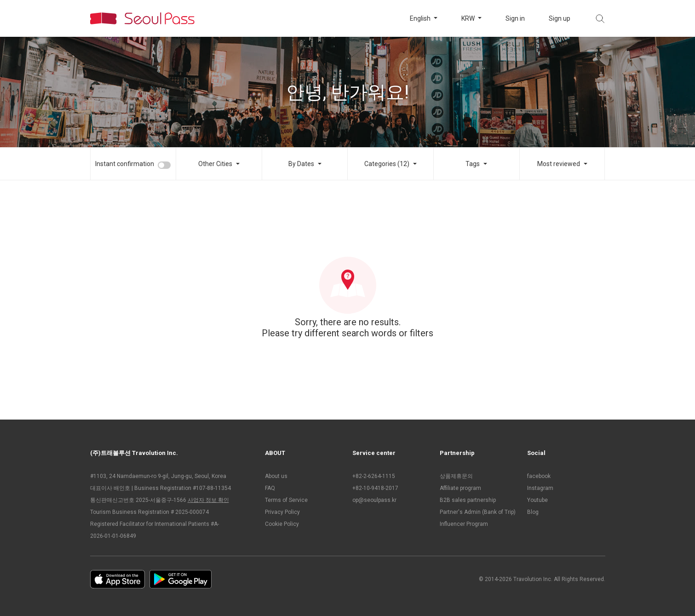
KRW (469, 18)
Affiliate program (460, 488)
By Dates (301, 164)
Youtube (537, 500)
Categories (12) (387, 164)
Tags (473, 164)
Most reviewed (559, 164)
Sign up (560, 18)
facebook (539, 476)
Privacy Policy (282, 512)
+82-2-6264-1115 (374, 476)
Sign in (515, 18)
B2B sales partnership (468, 500)
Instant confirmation (125, 164)
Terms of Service (286, 500)
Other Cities (215, 164)
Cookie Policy (282, 524)
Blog (533, 512)
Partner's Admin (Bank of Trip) (478, 512)
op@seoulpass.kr (374, 500)
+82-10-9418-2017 (375, 488)
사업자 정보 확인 (208, 500)
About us (276, 476)
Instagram (540, 488)
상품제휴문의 (456, 476)
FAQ (270, 488)
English (421, 18)
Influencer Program (464, 524)
